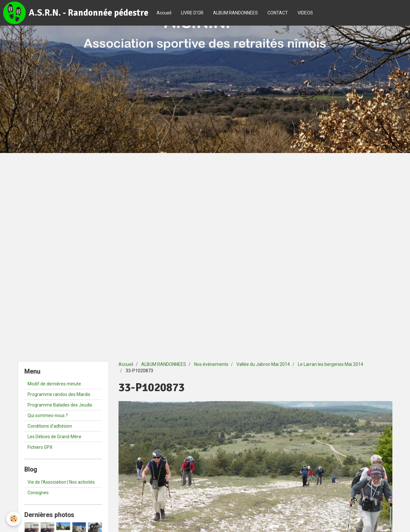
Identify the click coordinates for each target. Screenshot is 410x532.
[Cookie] (14, 519)
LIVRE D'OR (192, 13)
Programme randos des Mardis (59, 394)
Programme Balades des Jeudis (60, 405)
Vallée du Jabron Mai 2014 (263, 364)
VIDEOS (305, 13)
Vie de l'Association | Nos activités (61, 482)
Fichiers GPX (40, 447)
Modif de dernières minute (54, 384)
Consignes (38, 493)
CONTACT (278, 13)
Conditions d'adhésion (50, 426)
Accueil (164, 13)
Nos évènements (211, 364)
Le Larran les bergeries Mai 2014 (331, 364)
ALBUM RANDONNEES (235, 13)
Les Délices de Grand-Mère (54, 437)
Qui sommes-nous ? (48, 415)
